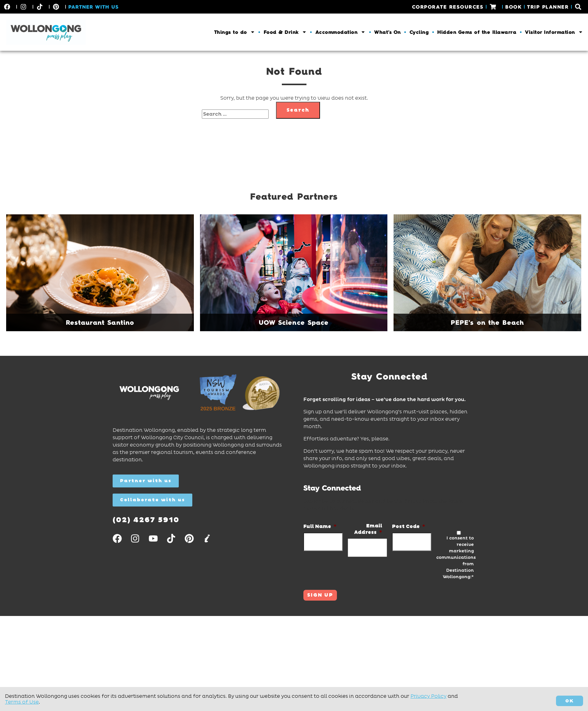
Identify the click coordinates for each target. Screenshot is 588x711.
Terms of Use (22, 702)
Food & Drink (285, 32)
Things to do (235, 32)
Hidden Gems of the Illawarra (477, 32)
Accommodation (341, 32)
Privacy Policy (428, 696)
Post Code (409, 526)
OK (570, 701)
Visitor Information (554, 32)
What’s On (388, 32)
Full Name (320, 526)
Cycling (419, 32)
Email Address (368, 529)
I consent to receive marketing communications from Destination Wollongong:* (455, 557)
